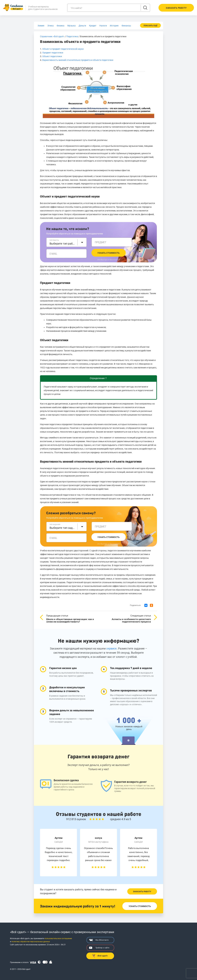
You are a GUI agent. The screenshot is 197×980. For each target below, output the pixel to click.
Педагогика (72, 36)
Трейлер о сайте (99, 948)
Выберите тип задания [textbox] (63, 528)
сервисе (111, 648)
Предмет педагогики (53, 53)
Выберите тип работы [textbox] (63, 244)
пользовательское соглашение (58, 938)
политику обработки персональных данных (31, 942)
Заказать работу (142, 892)
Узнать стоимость (109, 253)
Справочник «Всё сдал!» (52, 36)
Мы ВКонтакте (99, 940)
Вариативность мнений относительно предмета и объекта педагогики (78, 60)
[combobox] (66, 242)
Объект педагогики (52, 56)
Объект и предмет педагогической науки (63, 49)
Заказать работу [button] (176, 8)
